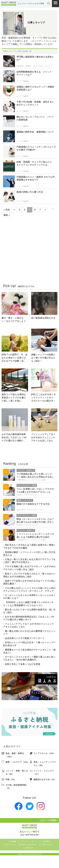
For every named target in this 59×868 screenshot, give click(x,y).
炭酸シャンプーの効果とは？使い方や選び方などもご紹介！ (43, 358)
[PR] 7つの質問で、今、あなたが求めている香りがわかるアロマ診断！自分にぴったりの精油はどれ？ (15, 358)
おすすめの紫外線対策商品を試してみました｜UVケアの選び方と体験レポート (14, 438)
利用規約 (47, 841)
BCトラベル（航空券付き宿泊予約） (22, 845)
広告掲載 (12, 841)
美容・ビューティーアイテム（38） (45, 764)
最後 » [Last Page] (7, 215)
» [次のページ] (45, 210)
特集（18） (11, 779)
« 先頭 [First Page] (7, 210)
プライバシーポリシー (30, 841)
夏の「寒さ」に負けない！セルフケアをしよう (14, 319)
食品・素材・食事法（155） (15, 755)
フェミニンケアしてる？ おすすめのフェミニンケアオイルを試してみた (43, 437)
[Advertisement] (29, 251)
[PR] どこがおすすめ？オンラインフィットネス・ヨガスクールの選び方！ (44, 398)
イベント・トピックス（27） (44, 772)
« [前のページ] (14, 210)
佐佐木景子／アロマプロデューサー (30, 510)
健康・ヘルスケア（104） (17, 762)
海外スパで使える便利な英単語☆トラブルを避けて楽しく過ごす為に (14, 398)
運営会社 (30, 848)
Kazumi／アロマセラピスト (27, 495)
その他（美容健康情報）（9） (17, 787)
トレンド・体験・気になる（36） (17, 772)
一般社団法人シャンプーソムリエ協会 (31, 480)
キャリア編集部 (23, 81)
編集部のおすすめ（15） (45, 779)
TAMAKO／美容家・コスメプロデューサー (33, 66)
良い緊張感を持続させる (43, 318)
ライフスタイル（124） (44, 753)
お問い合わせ (47, 845)
